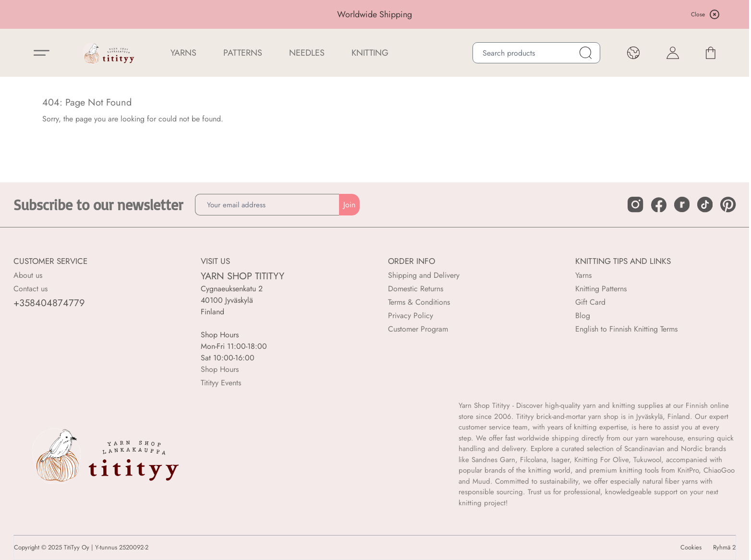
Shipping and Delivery (424, 275)
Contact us (30, 289)
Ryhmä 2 (724, 548)
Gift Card (590, 302)
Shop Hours (220, 369)
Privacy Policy (411, 316)
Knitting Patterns (601, 289)
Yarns (583, 275)
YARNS (183, 53)
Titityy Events (221, 383)
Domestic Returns (416, 289)
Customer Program (418, 329)
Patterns (243, 53)
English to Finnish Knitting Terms (626, 329)
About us (28, 275)
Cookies (691, 548)
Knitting (370, 53)
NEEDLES (307, 53)
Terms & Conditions (419, 302)
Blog (583, 316)
